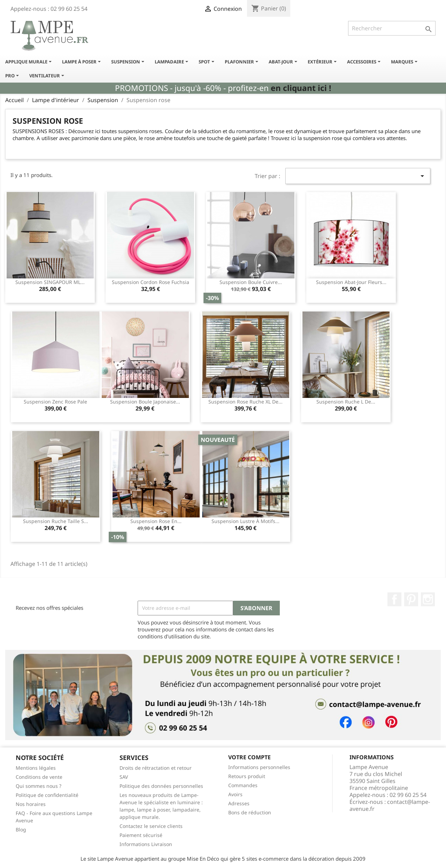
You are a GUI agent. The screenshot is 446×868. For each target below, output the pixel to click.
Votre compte (249, 757)
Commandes (243, 785)
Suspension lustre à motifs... (245, 521)
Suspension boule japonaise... (145, 402)
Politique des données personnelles (161, 786)
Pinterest (411, 599)
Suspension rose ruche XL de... (245, 402)
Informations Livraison (146, 844)
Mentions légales (36, 768)
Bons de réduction (250, 812)
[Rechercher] (392, 28)
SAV (124, 777)
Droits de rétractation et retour (156, 768)
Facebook (394, 599)
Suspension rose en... (156, 521)
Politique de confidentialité (47, 795)
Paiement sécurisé (141, 835)
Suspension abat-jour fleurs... (351, 282)
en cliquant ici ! (301, 88)
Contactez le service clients (151, 826)
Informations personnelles (259, 767)
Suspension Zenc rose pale (55, 402)
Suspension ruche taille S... (56, 521)
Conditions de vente (39, 777)
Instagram (428, 599)
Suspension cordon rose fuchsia (151, 282)
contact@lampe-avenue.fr (390, 805)
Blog (21, 829)
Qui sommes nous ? (39, 786)
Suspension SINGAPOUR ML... (50, 282)
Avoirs (235, 794)
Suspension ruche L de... (346, 402)
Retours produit (247, 776)
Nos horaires (31, 804)
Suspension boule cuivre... (251, 282)
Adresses (239, 803)
